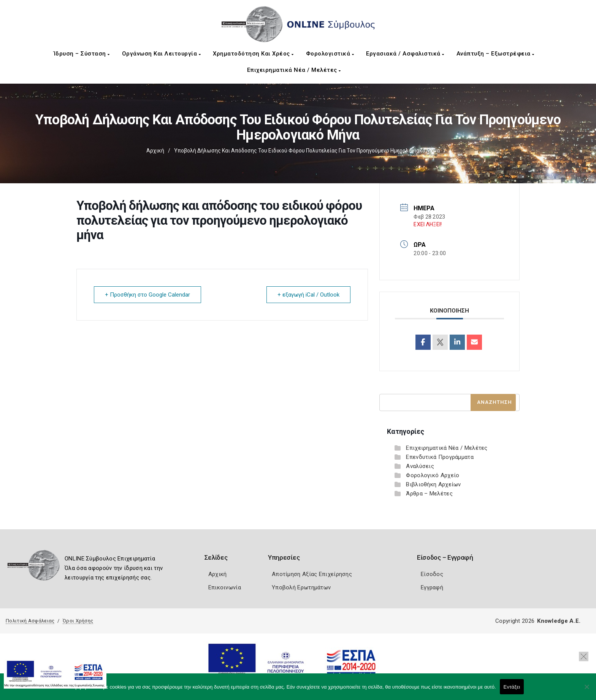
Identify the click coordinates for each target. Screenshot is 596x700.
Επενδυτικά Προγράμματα (440, 457)
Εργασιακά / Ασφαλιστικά (405, 54)
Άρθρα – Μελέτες (429, 494)
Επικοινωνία (225, 587)
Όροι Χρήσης (78, 621)
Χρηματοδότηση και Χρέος (253, 54)
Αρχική (155, 151)
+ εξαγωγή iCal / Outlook (308, 295)
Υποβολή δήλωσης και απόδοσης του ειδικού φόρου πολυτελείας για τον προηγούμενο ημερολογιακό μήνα (307, 151)
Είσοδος (432, 574)
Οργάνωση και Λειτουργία (162, 54)
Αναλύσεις (420, 466)
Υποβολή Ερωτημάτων (301, 587)
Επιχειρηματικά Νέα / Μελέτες (294, 70)
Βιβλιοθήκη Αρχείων (433, 484)
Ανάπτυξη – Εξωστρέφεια (495, 54)
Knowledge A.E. (559, 621)
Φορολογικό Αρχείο (433, 475)
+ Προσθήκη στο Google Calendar (147, 295)
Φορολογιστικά (330, 54)
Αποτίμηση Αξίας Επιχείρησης (312, 574)
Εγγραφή (432, 587)
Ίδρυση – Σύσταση (82, 54)
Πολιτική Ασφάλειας (30, 621)
